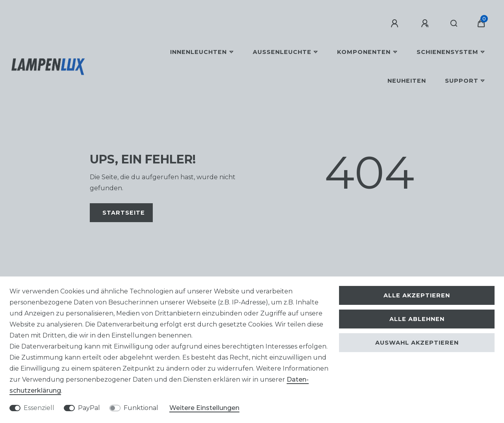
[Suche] (454, 24)
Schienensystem (447, 52)
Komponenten (364, 52)
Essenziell (39, 408)
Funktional (141, 408)
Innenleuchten (198, 52)
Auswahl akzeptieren (417, 343)
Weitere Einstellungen (204, 408)
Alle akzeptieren (417, 295)
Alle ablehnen (417, 319)
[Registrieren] (426, 24)
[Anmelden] (396, 24)
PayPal (89, 408)
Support (462, 81)
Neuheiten (407, 81)
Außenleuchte (282, 52)
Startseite (124, 213)
